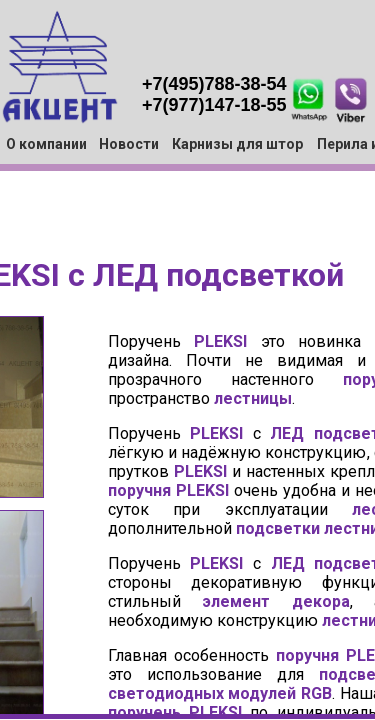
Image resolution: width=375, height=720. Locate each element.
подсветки (278, 528)
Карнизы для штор (237, 144)
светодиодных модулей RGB (220, 693)
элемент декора (276, 601)
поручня (139, 490)
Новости (129, 144)
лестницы (253, 398)
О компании (46, 144)
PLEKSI (220, 341)
